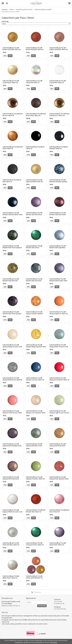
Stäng (55, 642)
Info (5, 56)
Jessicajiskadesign (60, 609)
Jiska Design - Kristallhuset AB (59, 602)
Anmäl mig (42, 606)
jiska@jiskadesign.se (13, 606)
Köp (10, 56)
